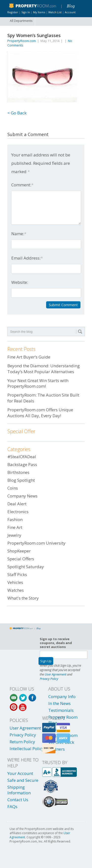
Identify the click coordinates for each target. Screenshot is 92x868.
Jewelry (14, 535)
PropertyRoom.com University (36, 543)
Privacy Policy (49, 679)
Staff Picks (17, 574)
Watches (16, 590)
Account (70, 12)
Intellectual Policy (27, 749)
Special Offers (21, 559)
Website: (20, 282)
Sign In (26, 12)
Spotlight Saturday (26, 567)
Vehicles (15, 582)
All (21, 21)
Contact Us (18, 800)
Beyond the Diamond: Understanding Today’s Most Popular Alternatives (44, 369)
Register (13, 12)
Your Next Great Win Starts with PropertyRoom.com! (38, 383)
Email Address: (27, 258)
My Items (39, 12)
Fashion (15, 519)
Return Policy (22, 742)
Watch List (55, 12)
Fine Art (15, 527)
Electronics (18, 512)
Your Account (20, 773)
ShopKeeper (19, 551)
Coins (13, 488)
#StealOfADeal (22, 457)
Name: (19, 234)
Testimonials (61, 710)
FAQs (12, 806)
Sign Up (46, 661)
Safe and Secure (23, 780)
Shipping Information (19, 790)
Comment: (22, 185)
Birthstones (18, 472)
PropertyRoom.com (22, 41)
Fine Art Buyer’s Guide (29, 357)
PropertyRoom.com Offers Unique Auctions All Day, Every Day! (40, 413)
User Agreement (55, 674)
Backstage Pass (22, 464)
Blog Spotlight (21, 480)
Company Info (62, 696)
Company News (22, 496)
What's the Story (23, 598)
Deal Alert (17, 504)
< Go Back (17, 113)
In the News (59, 703)
